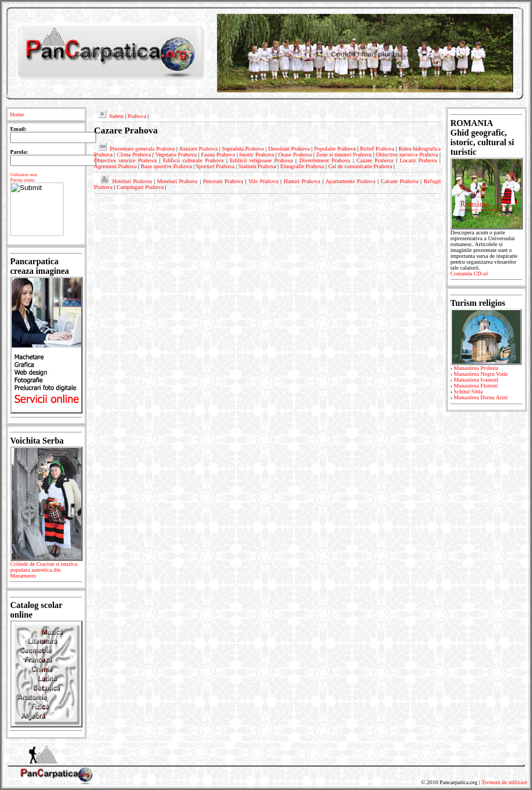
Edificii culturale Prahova (193, 160)
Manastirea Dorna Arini (481, 397)
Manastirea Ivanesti (476, 380)
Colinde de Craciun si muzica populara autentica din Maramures (46, 572)
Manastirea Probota (476, 368)
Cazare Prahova (375, 160)
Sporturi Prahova (215, 166)
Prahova (137, 116)
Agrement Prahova (115, 166)
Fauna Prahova (218, 155)
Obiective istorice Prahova (125, 160)
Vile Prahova (263, 181)
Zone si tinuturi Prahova (344, 155)
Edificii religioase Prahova (261, 160)
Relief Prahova (377, 149)
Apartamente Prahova (351, 181)
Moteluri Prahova (177, 181)
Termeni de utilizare (504, 782)
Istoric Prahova (256, 155)
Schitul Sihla (468, 392)
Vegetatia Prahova (176, 155)
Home (17, 114)
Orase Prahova (295, 155)
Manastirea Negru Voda (481, 374)
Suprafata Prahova (243, 149)
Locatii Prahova (418, 160)
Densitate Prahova (289, 149)
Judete (116, 116)
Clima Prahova (134, 155)
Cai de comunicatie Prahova (360, 166)
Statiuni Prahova (257, 166)
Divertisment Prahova (325, 160)
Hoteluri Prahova (132, 181)
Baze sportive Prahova (166, 166)
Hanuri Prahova (302, 181)
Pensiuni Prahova (223, 181)
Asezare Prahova (198, 149)
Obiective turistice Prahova (407, 155)
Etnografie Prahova (302, 166)
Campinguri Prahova (140, 187)
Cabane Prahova (400, 181)
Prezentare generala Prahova (142, 149)
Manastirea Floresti (476, 386)
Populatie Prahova (335, 149)
